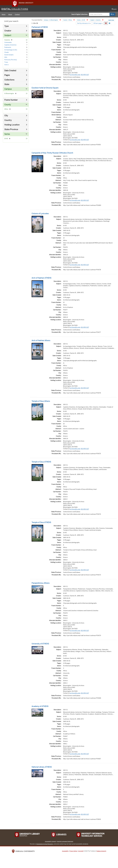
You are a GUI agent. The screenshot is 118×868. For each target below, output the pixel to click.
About (10, 15)
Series (7, 134)
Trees (6, 62)
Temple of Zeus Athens (41, 401)
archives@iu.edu (75, 75)
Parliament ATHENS (40, 27)
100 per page (98, 23)
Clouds (7, 52)
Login (114, 9)
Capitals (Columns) (10, 45)
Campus (8, 89)
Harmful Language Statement (65, 842)
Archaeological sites (11, 50)
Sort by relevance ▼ (84, 23)
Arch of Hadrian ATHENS (41, 278)
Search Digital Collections (79, 15)
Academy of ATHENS (40, 706)
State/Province (11, 130)
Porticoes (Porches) (11, 60)
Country (8, 120)
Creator (8, 31)
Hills (6, 57)
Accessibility (65, 851)
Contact (17, 15)
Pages (7, 75)
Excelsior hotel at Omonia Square (45, 88)
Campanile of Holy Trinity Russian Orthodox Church (52, 153)
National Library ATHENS (42, 767)
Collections (9, 80)
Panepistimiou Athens (41, 583)
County (8, 105)
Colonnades (8, 43)
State (7, 85)
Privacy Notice (73, 851)
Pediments (8, 48)
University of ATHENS (40, 644)
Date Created (10, 71)
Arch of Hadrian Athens (41, 341)
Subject (8, 36)
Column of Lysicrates (40, 214)
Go (112, 15)
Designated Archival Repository (45, 844)
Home (4, 15)
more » (7, 65)
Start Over (111, 20)
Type (7, 26)
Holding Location (12, 125)
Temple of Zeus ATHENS (41, 462)
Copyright (81, 851)
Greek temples (9, 55)
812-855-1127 (85, 75)
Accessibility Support (51, 842)
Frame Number (11, 100)
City (6, 116)
